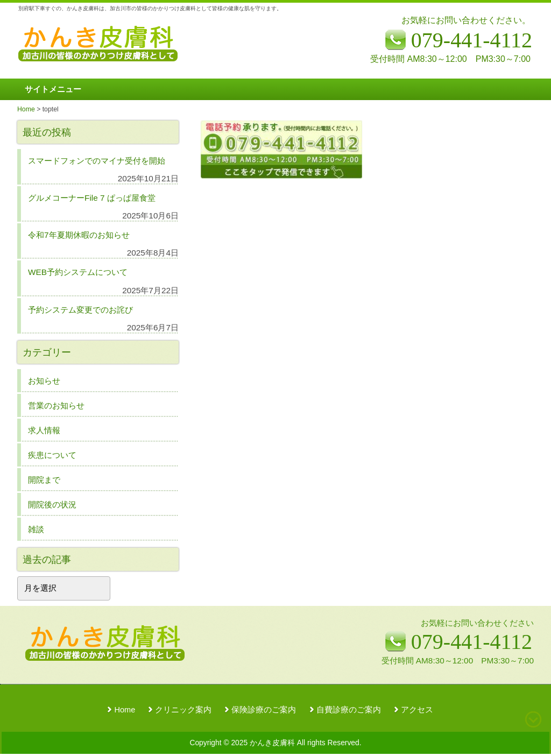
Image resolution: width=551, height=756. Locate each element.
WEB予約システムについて (78, 272)
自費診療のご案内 (349, 710)
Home (125, 710)
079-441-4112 (472, 642)
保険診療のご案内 (264, 710)
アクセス (417, 710)
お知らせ (44, 381)
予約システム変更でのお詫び (80, 310)
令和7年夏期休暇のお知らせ (79, 235)
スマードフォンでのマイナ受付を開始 (97, 161)
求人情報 (44, 430)
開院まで (44, 480)
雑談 (36, 529)
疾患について (52, 455)
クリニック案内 (183, 710)
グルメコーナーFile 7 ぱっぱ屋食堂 (92, 198)
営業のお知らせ (56, 405)
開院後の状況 (52, 504)
